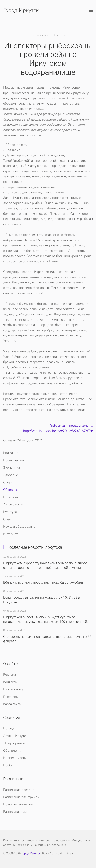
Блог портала (13, 689)
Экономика (11, 468)
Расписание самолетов (20, 812)
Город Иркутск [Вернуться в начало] (21, 10)
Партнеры (11, 697)
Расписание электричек (21, 797)
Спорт (8, 482)
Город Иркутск (31, 853)
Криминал (11, 453)
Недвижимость (14, 758)
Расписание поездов (19, 790)
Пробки (9, 765)
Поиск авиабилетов (18, 804)
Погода (9, 728)
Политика (10, 497)
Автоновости (13, 504)
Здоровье (11, 475)
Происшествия (14, 460)
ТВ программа (14, 743)
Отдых (8, 519)
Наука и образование (19, 527)
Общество (11, 490)
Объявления (13, 751)
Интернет (10, 534)
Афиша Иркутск (15, 736)
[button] (91, 10)
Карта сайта (12, 704)
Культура (10, 512)
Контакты (10, 682)
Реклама (9, 675)
